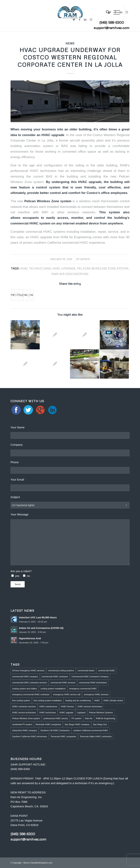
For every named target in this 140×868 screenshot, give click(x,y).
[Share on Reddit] (29, 295)
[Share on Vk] (25, 295)
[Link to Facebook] (115, 12)
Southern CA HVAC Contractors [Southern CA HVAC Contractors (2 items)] (55, 730)
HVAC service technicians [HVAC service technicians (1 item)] (24, 713)
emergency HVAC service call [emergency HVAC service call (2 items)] (67, 694)
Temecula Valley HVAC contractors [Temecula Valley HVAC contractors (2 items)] (96, 736)
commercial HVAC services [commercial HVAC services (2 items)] (63, 683)
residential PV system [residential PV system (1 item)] (22, 724)
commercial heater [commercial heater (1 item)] (86, 671)
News (70, 43)
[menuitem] (106, 12)
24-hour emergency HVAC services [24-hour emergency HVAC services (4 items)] (28, 671)
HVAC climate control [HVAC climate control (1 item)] (113, 700)
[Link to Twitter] (110, 12)
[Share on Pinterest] (18, 295)
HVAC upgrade (64, 268)
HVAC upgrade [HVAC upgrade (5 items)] (66, 713)
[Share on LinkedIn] (21, 295)
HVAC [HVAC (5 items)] (97, 700)
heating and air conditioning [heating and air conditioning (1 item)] (78, 700)
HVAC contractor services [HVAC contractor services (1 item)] (24, 706)
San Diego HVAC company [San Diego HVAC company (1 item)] (77, 724)
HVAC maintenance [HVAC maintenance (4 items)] (48, 706)
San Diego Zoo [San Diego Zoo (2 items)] (100, 724)
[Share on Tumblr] (23, 295)
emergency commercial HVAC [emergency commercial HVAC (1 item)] (83, 689)
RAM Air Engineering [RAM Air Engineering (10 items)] (106, 718)
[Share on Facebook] (11, 295)
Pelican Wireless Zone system (48, 201)
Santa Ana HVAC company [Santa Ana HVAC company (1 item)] (25, 730)
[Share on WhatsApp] (16, 295)
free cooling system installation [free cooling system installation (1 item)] (48, 700)
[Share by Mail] (32, 295)
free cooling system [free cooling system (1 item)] (21, 700)
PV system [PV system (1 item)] (76, 718)
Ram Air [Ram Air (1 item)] (89, 718)
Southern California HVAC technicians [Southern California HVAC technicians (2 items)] (30, 736)
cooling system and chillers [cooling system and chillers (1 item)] (25, 689)
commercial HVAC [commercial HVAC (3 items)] (106, 671)
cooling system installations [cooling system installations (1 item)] (53, 689)
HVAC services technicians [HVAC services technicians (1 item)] (90, 706)
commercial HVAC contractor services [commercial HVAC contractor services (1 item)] (30, 683)
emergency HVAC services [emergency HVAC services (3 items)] (96, 694)
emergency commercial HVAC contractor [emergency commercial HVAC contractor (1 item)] (31, 694)
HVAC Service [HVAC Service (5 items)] (67, 706)
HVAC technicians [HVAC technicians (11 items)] (48, 713)
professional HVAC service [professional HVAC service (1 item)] (56, 718)
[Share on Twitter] (13, 295)
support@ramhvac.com (112, 28)
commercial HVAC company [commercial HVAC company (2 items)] (25, 677)
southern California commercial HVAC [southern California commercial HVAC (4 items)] (91, 730)
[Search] (106, 12)
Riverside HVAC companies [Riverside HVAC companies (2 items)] (48, 724)
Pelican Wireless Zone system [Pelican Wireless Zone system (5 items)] (26, 718)
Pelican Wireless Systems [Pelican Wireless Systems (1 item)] (101, 713)
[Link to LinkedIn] (121, 12)
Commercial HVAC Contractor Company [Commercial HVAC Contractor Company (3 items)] (90, 677)
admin (85, 259)
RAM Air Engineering (70, 274)
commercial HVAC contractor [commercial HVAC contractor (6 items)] (55, 677)
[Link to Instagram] (127, 12)
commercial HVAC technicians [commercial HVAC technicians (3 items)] (93, 683)
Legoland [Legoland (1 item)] (81, 713)
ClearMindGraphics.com (41, 863)
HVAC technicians (35, 268)
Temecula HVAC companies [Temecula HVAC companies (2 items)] (63, 736)
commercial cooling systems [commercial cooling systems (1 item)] (61, 671)
